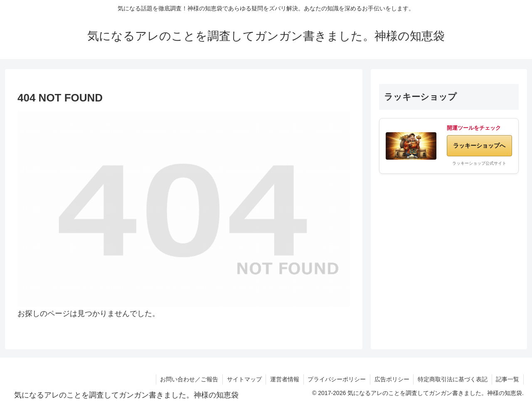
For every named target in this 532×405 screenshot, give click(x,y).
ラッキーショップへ (479, 146)
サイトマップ (243, 379)
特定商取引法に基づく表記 (452, 379)
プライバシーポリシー (336, 379)
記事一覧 (507, 379)
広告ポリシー (391, 379)
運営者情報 (283, 379)
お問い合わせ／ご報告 (187, 379)
